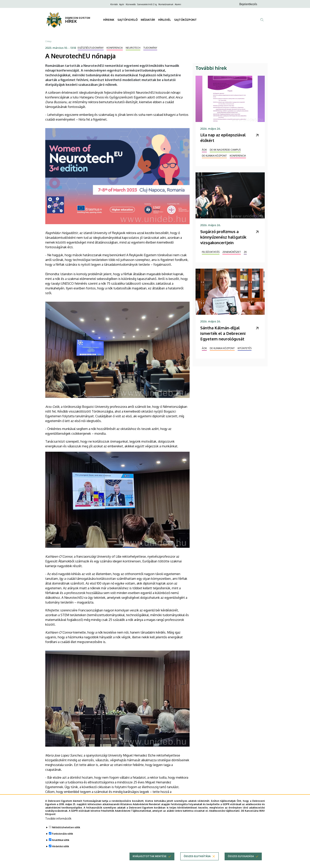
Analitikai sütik (61, 841)
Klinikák (114, 4)
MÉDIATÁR (148, 20)
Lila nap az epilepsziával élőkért (223, 138)
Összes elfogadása (241, 858)
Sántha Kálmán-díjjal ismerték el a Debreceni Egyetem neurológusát (223, 333)
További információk (58, 820)
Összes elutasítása (197, 858)
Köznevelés (131, 4)
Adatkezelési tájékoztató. (225, 812)
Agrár (122, 4)
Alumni (178, 4)
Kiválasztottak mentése (150, 858)
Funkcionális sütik (62, 835)
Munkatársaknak (166, 4)
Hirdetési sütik (60, 848)
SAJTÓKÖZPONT (185, 20)
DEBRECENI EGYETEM (78, 18)
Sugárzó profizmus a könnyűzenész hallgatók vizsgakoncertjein (223, 237)
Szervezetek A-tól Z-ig (147, 4)
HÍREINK (109, 20)
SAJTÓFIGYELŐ (128, 20)
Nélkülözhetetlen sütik (66, 829)
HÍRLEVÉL (165, 20)
